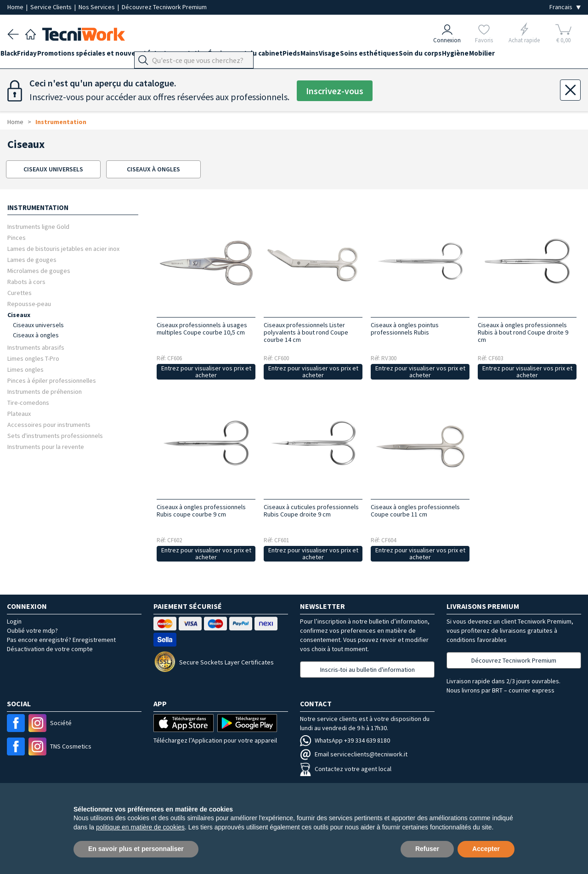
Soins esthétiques (425, 56)
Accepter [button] (486, 849)
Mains (351, 56)
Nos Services (97, 7)
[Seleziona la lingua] (565, 7)
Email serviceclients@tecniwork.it (354, 754)
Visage (378, 56)
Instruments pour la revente (46, 446)
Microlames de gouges (39, 270)
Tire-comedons (28, 402)
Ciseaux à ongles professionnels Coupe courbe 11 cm (415, 511)
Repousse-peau (29, 304)
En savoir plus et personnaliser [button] (136, 849)
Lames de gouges (32, 259)
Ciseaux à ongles (36, 335)
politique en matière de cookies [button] (140, 827)
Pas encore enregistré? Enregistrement (61, 640)
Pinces (17, 237)
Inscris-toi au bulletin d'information (367, 670)
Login (14, 621)
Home (16, 7)
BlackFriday (25, 56)
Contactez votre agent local (346, 769)
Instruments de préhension (45, 391)
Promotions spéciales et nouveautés (109, 56)
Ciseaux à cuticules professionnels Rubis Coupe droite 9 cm (311, 511)
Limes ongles (25, 369)
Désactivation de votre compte (50, 649)
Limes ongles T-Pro (33, 358)
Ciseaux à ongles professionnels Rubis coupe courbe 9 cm (201, 511)
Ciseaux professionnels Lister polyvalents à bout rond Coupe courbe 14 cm (306, 332)
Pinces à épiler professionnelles (52, 380)
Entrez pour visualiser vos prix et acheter (206, 372)
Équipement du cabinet (273, 56)
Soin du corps (483, 56)
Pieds (326, 56)
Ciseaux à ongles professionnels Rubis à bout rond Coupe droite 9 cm (523, 332)
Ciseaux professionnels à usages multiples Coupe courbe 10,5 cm (202, 329)
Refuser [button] (427, 849)
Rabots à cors (26, 281)
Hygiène (525, 56)
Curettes (20, 292)
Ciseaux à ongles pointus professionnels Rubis (405, 329)
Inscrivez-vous (335, 91)
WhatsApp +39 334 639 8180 (345, 740)
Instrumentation (202, 56)
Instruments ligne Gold (38, 226)
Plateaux (19, 413)
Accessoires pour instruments (49, 424)
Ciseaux (19, 315)
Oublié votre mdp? (32, 630)
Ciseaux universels (38, 325)
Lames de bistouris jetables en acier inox (63, 248)
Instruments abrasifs (36, 347)
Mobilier (558, 56)
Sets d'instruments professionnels (55, 435)
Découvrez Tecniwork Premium (164, 7)
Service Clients (52, 7)
